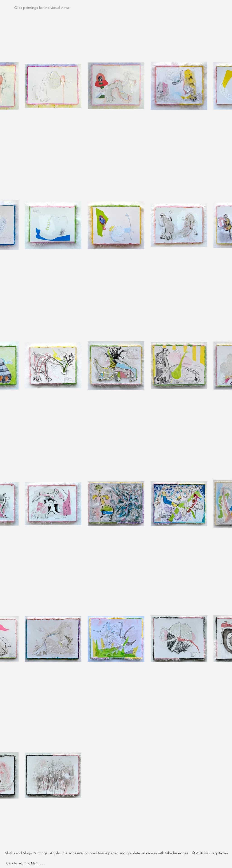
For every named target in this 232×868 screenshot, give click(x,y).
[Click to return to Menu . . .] (25, 863)
